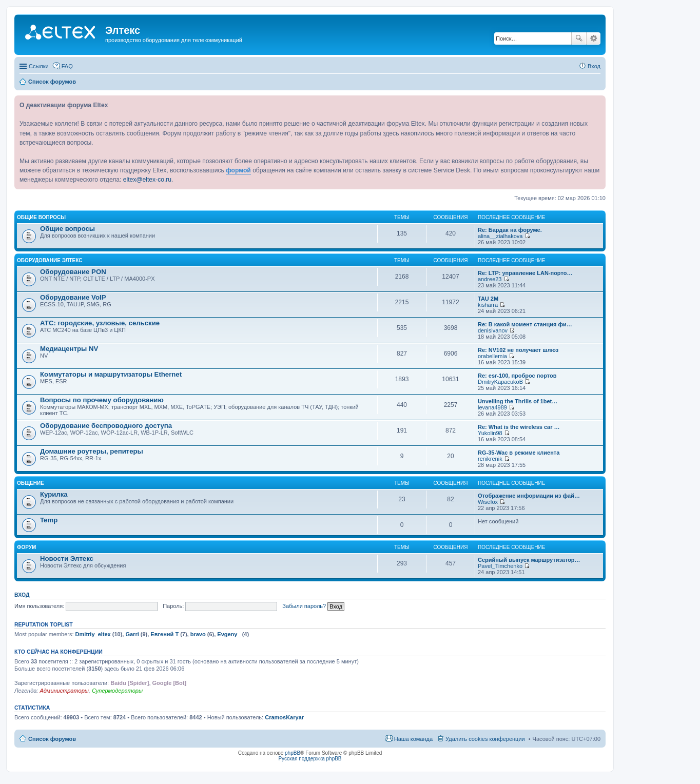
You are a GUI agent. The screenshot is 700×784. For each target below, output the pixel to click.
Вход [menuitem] (594, 66)
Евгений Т (164, 634)
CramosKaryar (284, 717)
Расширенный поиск (594, 38)
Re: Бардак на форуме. (510, 230)
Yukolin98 (490, 433)
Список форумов (52, 739)
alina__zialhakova (500, 236)
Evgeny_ (229, 634)
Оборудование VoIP (73, 297)
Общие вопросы (41, 217)
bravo (198, 634)
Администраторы (64, 691)
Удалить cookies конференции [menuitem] (485, 739)
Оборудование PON (73, 272)
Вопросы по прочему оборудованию (102, 400)
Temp (49, 520)
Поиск (579, 38)
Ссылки (39, 66)
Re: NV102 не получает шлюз (518, 350)
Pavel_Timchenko (500, 566)
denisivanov (493, 330)
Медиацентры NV (69, 349)
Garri (132, 634)
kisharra (488, 305)
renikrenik (490, 459)
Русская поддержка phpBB (310, 759)
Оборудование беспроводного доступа (106, 426)
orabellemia (492, 356)
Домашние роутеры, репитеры (92, 451)
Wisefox (488, 502)
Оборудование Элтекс (50, 260)
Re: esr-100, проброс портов (517, 376)
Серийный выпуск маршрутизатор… (529, 560)
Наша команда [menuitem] (413, 739)
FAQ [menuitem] (67, 66)
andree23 (490, 279)
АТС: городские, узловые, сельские (100, 323)
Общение (31, 483)
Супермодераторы (117, 691)
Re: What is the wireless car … (519, 427)
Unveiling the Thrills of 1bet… (518, 401)
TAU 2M (488, 299)
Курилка (54, 494)
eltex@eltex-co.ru (147, 180)
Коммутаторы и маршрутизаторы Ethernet (111, 374)
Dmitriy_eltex (93, 634)
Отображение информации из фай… (529, 496)
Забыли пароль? (304, 606)
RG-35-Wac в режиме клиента (519, 453)
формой (238, 170)
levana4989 (492, 407)
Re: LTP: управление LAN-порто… (525, 273)
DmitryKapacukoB (500, 382)
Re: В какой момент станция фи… (525, 324)
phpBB (293, 753)
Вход (22, 595)
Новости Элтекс (67, 558)
